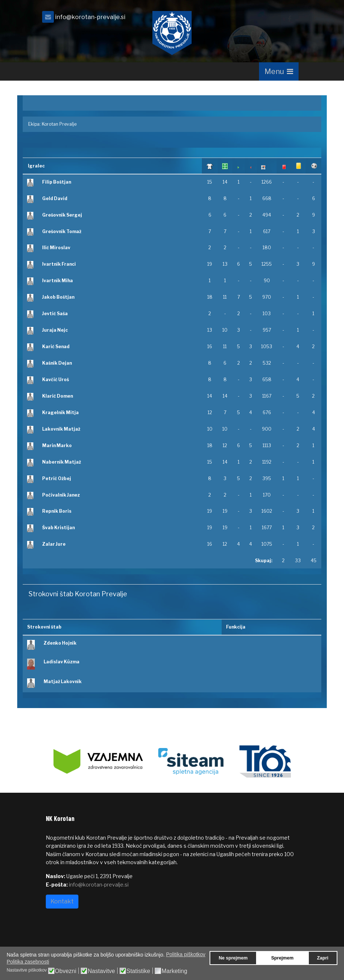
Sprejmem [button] (282, 958)
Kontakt (62, 901)
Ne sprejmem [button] (233, 958)
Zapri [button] (323, 958)
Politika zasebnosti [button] (28, 962)
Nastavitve (101, 971)
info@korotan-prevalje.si (90, 17)
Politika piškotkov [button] (186, 954)
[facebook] (289, 19)
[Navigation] (279, 71)
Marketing (174, 971)
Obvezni (66, 971)
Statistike (138, 971)
